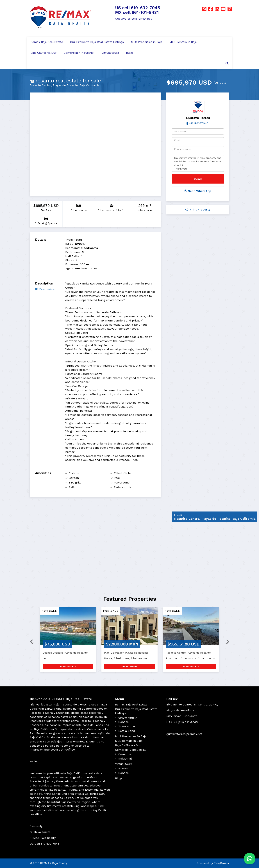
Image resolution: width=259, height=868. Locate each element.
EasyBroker (222, 863)
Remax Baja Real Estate (47, 42)
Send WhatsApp (198, 191)
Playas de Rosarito (65, 85)
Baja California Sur (44, 53)
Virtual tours (110, 53)
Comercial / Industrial (79, 53)
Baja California (89, 85)
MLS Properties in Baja (147, 42)
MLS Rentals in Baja (183, 42)
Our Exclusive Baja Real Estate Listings (97, 42)
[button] (30, 641)
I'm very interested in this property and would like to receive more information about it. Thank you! (198, 163)
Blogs (130, 53)
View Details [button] (68, 666)
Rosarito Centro (40, 85)
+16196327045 (199, 123)
